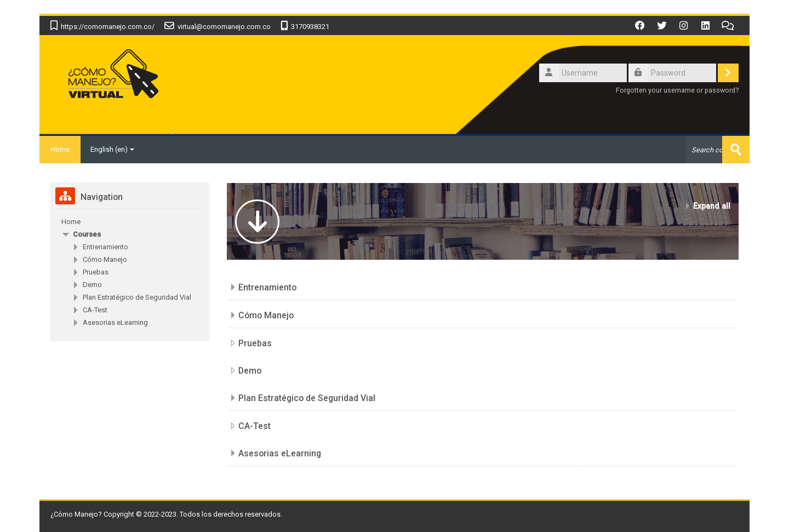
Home (60, 149)
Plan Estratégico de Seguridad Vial (307, 398)
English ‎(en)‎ (112, 149)
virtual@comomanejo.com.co (224, 27)
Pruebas (255, 343)
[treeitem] (130, 222)
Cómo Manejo (266, 315)
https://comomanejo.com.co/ (108, 27)
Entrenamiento (267, 287)
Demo (250, 371)
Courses (87, 234)
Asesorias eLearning (280, 453)
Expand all (712, 206)
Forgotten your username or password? (677, 90)
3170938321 (310, 27)
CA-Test (255, 426)
